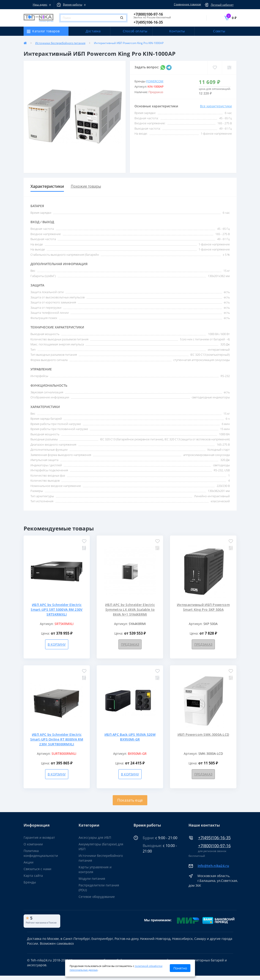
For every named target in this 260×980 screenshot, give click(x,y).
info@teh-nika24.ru (213, 866)
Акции (29, 862)
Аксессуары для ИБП (95, 837)
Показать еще (130, 800)
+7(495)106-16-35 (214, 838)
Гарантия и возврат (39, 837)
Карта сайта (33, 876)
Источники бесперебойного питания (60, 43)
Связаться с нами (37, 869)
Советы (219, 31)
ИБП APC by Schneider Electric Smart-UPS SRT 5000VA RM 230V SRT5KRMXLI (57, 609)
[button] (39, 5)
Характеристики (47, 186)
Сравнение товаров (187, 4)
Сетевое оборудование (97, 897)
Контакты (177, 31)
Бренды (30, 882)
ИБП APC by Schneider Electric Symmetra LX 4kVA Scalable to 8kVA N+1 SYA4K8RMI (130, 609)
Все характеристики (216, 106)
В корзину (57, 644)
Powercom (155, 81)
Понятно (180, 968)
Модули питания (92, 879)
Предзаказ (130, 644)
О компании (33, 844)
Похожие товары (86, 186)
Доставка (93, 31)
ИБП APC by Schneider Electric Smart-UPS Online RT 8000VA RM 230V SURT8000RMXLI (57, 739)
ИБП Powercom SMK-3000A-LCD (203, 734)
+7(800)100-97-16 (214, 846)
